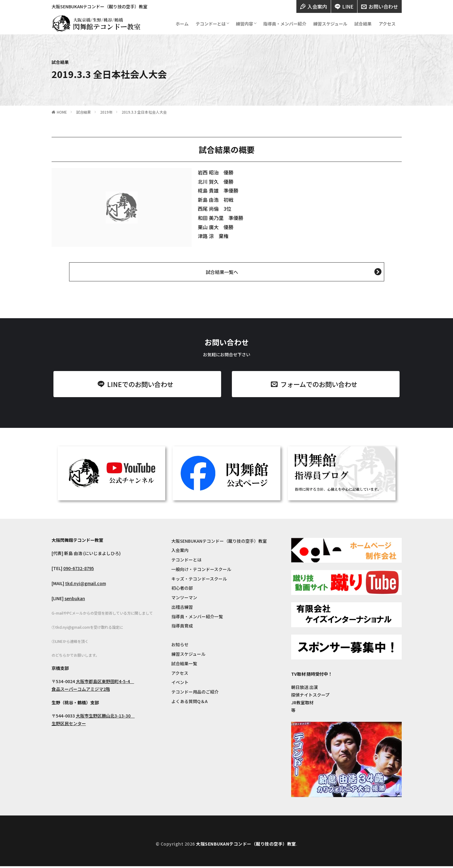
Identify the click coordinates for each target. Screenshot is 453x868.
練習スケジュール (330, 24)
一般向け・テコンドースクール (201, 570)
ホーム (182, 24)
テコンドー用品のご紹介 (195, 694)
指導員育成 (182, 628)
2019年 (106, 112)
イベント (180, 684)
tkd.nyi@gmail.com (86, 585)
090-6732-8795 (79, 569)
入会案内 (314, 6)
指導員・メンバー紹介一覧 (197, 618)
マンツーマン (184, 599)
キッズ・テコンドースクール (199, 580)
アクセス (387, 24)
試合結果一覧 (184, 665)
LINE (344, 6)
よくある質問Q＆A (189, 703)
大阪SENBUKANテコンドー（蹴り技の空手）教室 (219, 542)
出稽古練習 (182, 608)
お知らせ (180, 646)
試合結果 (363, 24)
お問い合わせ (380, 6)
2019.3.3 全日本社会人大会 (144, 112)
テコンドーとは (211, 24)
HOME (62, 112)
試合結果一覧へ (222, 272)
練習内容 (244, 24)
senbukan (75, 600)
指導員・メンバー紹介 (285, 24)
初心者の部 (182, 589)
